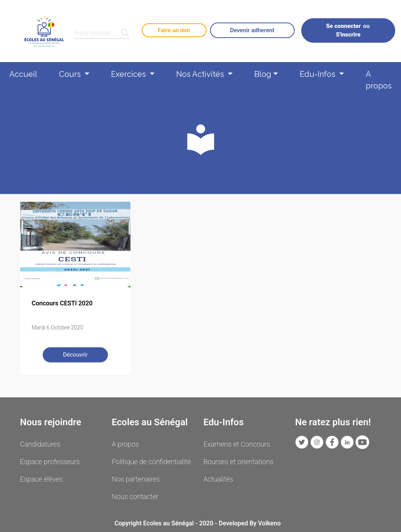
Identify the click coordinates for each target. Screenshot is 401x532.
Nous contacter (135, 496)
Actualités (218, 479)
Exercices (129, 74)
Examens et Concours (237, 444)
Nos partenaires (136, 479)
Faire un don (174, 30)
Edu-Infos (319, 74)
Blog (263, 74)
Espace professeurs (50, 462)
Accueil (23, 74)
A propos (379, 77)
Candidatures (40, 444)
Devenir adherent (252, 30)
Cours (71, 74)
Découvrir (75, 355)
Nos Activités (201, 74)
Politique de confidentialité (151, 462)
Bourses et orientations (238, 462)
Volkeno (269, 523)
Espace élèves (42, 479)
